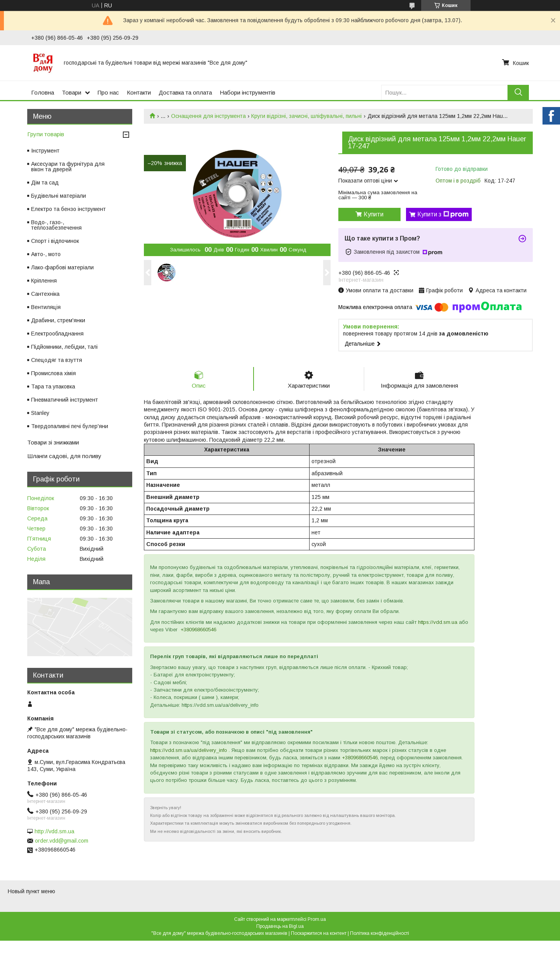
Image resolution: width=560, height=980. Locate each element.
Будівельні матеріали (59, 196)
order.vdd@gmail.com (62, 841)
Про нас (108, 92)
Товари (72, 92)
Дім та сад (45, 183)
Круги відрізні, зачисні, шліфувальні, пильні (306, 116)
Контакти (139, 92)
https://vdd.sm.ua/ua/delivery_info (189, 750)
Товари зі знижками (53, 442)
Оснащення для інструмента (208, 116)
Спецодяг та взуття (57, 360)
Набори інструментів (248, 92)
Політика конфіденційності (380, 933)
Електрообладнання (57, 334)
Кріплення (44, 281)
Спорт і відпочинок (55, 241)
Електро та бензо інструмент (68, 209)
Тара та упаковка (53, 386)
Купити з (443, 214)
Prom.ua (317, 919)
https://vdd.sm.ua (438, 622)
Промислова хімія (53, 373)
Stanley (40, 413)
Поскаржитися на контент (319, 933)
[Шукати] (518, 92)
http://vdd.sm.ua (54, 831)
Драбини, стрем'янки (58, 320)
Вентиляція (46, 307)
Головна (43, 92)
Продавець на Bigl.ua (280, 926)
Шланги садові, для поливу (64, 456)
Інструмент (45, 151)
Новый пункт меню (31, 891)
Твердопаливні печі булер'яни (70, 426)
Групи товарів (46, 134)
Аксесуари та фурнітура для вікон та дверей (68, 167)
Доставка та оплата (185, 92)
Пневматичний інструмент (65, 400)
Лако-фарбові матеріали (62, 267)
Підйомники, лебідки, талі (64, 347)
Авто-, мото (46, 254)
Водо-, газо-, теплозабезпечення (56, 225)
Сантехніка (45, 294)
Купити (374, 214)
